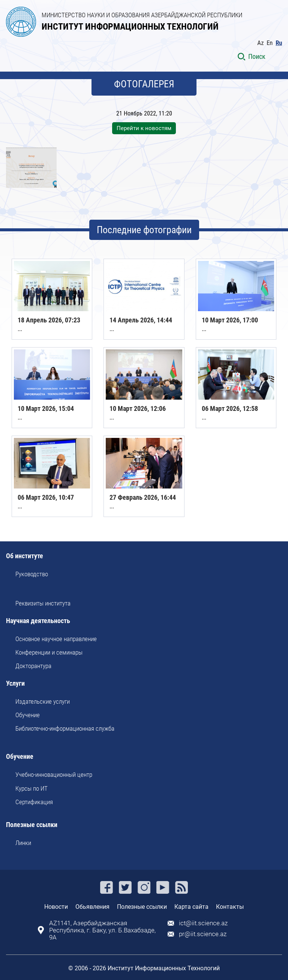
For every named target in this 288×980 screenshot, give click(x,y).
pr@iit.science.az (203, 934)
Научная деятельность (38, 621)
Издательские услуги (43, 701)
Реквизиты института (43, 603)
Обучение (28, 715)
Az (260, 43)
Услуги (15, 684)
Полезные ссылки (32, 825)
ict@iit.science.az (203, 923)
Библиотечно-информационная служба (65, 728)
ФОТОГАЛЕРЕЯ (144, 84)
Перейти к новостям (144, 128)
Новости (56, 907)
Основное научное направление (56, 639)
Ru (279, 43)
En (270, 43)
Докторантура (33, 666)
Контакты (230, 907)
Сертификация (34, 802)
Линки (23, 843)
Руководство (32, 574)
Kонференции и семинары (49, 652)
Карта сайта (191, 907)
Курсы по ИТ (31, 788)
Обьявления (92, 907)
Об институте (25, 556)
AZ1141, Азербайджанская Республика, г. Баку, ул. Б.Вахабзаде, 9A (102, 930)
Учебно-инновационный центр (54, 775)
